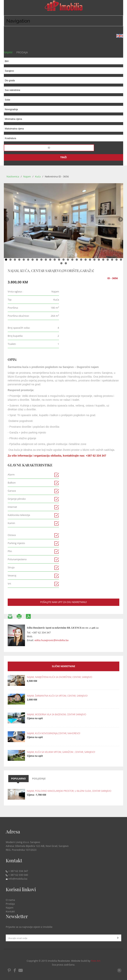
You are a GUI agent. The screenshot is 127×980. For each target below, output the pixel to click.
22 (99, 260)
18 (81, 260)
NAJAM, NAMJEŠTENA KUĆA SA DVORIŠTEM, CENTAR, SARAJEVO (60, 677)
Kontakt (10, 911)
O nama (10, 900)
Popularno (18, 779)
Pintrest (9, 970)
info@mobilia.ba (17, 879)
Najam (27, 176)
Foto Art (96, 961)
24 (108, 260)
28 (61, 263)
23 (103, 260)
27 (121, 260)
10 (46, 260)
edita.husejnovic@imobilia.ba (52, 640)
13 (59, 260)
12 (55, 260)
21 (94, 260)
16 (72, 260)
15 (68, 260)
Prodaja (10, 904)
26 (117, 260)
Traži (63, 157)
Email (21, 970)
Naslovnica (13, 176)
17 (77, 260)
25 (112, 260)
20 (90, 260)
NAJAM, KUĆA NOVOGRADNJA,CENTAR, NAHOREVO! (54, 733)
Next (120, 220)
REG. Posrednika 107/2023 (21, 850)
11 (50, 260)
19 (86, 260)
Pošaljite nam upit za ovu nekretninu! (63, 602)
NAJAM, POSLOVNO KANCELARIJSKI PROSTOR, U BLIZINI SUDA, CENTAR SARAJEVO (69, 791)
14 (63, 260)
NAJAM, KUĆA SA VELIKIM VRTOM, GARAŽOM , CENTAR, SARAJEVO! (61, 752)
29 (66, 263)
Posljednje (39, 779)
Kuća (38, 176)
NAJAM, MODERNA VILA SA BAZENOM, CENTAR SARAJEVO (57, 714)
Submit (119, 938)
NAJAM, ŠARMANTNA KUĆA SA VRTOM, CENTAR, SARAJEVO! (57, 696)
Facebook (15, 970)
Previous (7, 220)
